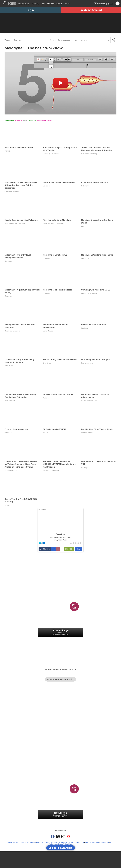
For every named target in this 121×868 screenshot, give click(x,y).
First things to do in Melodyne (57, 220)
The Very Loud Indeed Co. (53, 470)
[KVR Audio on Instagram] (63, 836)
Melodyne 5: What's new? (55, 255)
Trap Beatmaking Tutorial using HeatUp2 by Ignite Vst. (19, 361)
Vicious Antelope (11, 470)
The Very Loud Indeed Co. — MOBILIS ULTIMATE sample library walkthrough (59, 464)
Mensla (7, 505)
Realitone (85, 328)
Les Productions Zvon (89, 401)
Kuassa (46, 398)
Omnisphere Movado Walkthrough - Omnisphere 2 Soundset (21, 396)
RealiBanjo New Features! (94, 325)
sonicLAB (8, 433)
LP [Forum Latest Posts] (43, 4)
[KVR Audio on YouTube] (69, 836)
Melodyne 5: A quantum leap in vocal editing (22, 291)
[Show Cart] (104, 3)
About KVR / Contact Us (75, 842)
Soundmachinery (88, 363)
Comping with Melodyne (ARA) (96, 290)
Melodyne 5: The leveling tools (57, 290)
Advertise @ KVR (43, 842)
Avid (83, 226)
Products (18, 120)
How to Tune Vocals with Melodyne (21, 220)
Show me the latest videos (60, 40)
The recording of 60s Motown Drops (60, 360)
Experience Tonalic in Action (95, 182)
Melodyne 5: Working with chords (97, 255)
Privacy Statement (92, 842)
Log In (30, 10)
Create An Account (91, 10)
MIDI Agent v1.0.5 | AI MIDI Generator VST (99, 463)
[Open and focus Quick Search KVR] (118, 3)
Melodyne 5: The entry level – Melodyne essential (18, 256)
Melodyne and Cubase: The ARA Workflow (20, 326)
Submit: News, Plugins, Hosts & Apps (21, 842)
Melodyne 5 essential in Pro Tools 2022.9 (97, 221)
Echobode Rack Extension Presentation (55, 326)
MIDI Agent (85, 468)
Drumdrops (47, 363)
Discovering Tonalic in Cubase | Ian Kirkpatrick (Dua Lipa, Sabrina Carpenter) (21, 185)
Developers (9, 120)
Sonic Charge (48, 331)
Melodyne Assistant (45, 120)
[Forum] (36, 3)
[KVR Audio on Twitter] (58, 836)
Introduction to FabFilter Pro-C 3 (20, 148)
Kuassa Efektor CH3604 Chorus (58, 394)
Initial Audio (9, 366)
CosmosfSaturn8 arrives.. (17, 429)
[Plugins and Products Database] (24, 3)
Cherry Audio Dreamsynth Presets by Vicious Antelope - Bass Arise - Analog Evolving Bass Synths (21, 464)
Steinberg (46, 154)
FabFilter (8, 151)
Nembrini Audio (87, 433)
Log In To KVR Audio (61, 848)
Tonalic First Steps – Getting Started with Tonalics (60, 149)
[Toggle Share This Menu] (114, 40)
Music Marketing (11, 224)
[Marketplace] (55, 3)
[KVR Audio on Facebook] (53, 836)
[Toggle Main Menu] (3, 3)
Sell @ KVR (104, 842)
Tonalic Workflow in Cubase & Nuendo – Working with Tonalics (97, 149)
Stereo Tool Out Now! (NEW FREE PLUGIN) (21, 500)
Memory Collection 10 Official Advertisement (95, 396)
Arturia (45, 433)
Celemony (32, 120)
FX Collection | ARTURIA (55, 429)
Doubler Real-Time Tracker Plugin (97, 429)
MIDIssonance (10, 401)
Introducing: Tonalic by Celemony (59, 182)
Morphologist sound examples (96, 360)
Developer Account (58, 842)
